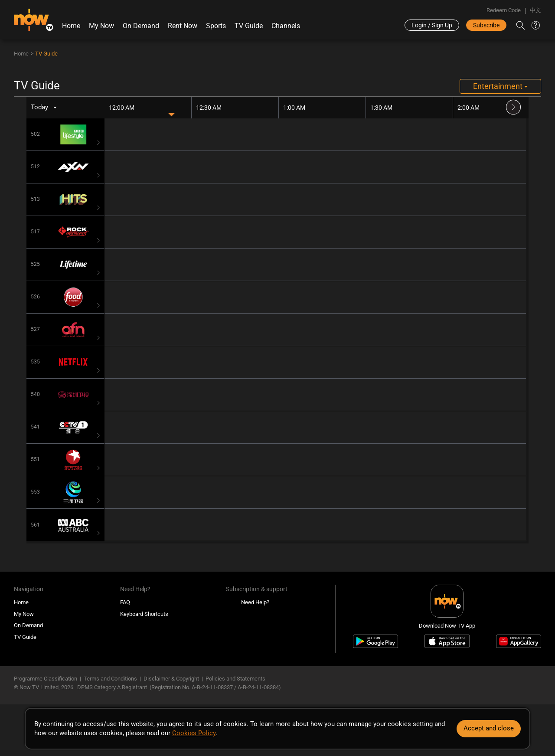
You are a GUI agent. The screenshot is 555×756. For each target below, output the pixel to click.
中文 (535, 10)
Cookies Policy (194, 733)
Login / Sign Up (432, 25)
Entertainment (500, 86)
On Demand (141, 26)
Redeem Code (504, 10)
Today (40, 107)
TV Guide (249, 26)
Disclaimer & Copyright (171, 679)
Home (71, 26)
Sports (216, 26)
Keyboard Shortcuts (144, 614)
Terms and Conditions (110, 679)
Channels (286, 26)
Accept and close (489, 728)
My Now (101, 26)
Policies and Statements (235, 679)
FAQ (125, 602)
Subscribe (486, 25)
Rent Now (183, 26)
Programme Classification (46, 679)
